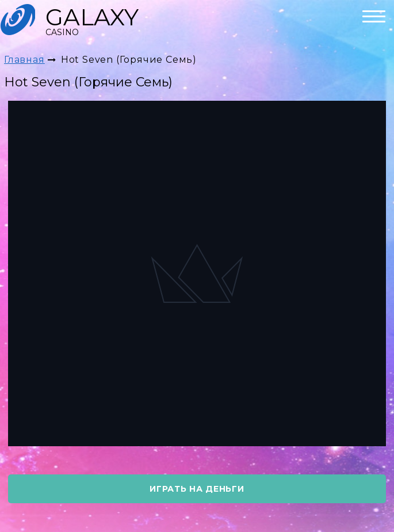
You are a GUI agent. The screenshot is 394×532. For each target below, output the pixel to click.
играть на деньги (197, 489)
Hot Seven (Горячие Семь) (129, 60)
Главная (24, 60)
